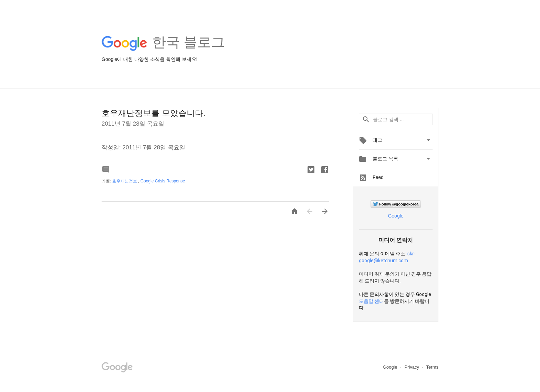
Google (396, 216)
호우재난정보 (125, 181)
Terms (432, 367)
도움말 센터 (371, 301)
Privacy (412, 367)
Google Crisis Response (163, 181)
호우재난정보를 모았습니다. (153, 113)
